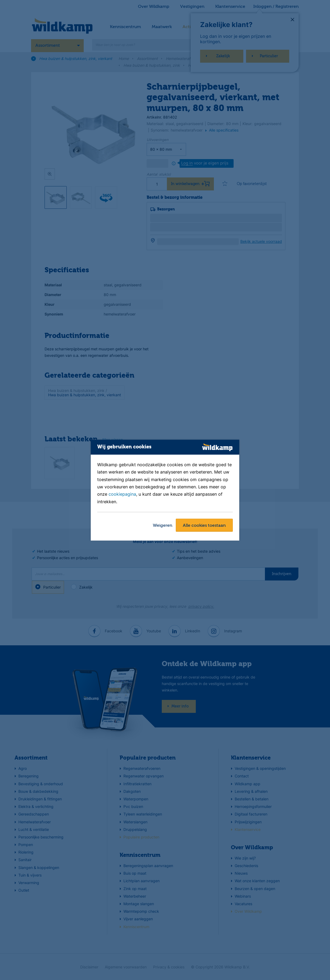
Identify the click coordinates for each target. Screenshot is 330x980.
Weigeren (163, 526)
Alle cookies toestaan (204, 526)
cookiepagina (122, 494)
